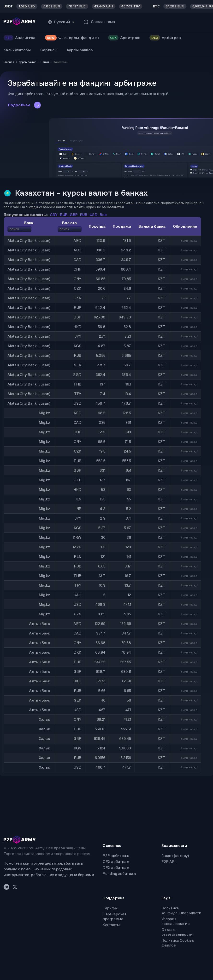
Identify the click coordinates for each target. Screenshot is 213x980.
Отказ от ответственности (177, 932)
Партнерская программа (114, 916)
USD (94, 215)
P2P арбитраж (116, 856)
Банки (45, 62)
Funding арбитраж (119, 874)
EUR (64, 215)
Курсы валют (27, 62)
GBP (74, 215)
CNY (54, 215)
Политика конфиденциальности (181, 910)
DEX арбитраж (116, 868)
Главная (9, 62)
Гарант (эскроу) (175, 856)
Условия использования (175, 921)
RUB (84, 215)
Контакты (111, 925)
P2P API (168, 862)
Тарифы (110, 908)
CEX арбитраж (116, 862)
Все (103, 215)
